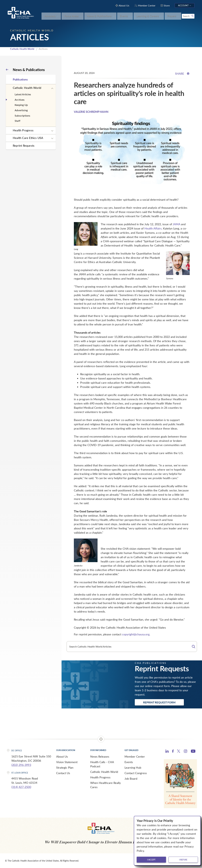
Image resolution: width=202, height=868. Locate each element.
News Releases (100, 756)
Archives (20, 100)
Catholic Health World (22, 49)
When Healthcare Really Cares (105, 785)
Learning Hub (133, 768)
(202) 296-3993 (21, 765)
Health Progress (23, 130)
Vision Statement (67, 762)
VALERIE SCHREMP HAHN (91, 112)
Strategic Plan (65, 768)
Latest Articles (23, 94)
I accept (151, 860)
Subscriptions (22, 116)
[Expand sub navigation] (52, 89)
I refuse (183, 860)
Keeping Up (21, 105)
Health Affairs (153, 228)
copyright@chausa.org (136, 634)
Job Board (131, 779)
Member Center (135, 756)
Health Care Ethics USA (28, 138)
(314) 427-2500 (21, 787)
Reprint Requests (24, 146)
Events (129, 762)
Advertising (21, 110)
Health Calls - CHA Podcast (102, 764)
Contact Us (63, 773)
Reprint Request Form (159, 702)
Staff (18, 121)
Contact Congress (136, 773)
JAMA (176, 224)
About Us (62, 756)
